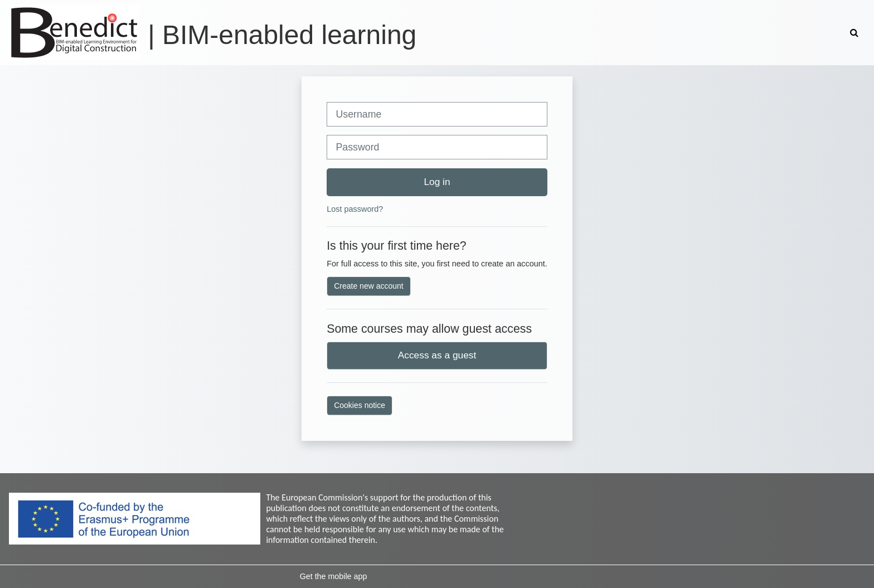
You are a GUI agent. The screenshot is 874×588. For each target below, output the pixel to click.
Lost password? (355, 209)
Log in (437, 182)
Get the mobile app (334, 576)
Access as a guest (437, 355)
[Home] (74, 32)
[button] (856, 33)
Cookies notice (360, 405)
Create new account (369, 286)
